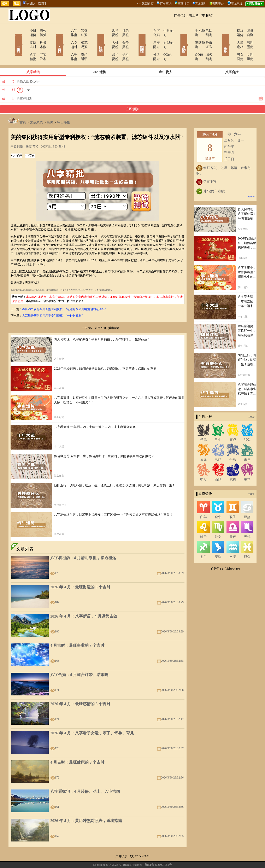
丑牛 (218, 427)
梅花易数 (82, 38)
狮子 (204, 524)
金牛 (218, 504)
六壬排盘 (66, 46)
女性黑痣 (247, 46)
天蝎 (247, 524)
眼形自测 (247, 31)
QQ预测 (189, 46)
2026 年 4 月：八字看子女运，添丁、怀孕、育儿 (92, 720)
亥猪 (247, 466)
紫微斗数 (82, 31)
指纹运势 (231, 31)
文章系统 (36, 109)
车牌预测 (190, 38)
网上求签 (95, 39)
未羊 (247, 447)
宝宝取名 (40, 46)
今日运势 (24, 31)
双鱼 (247, 544)
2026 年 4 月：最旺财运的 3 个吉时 (80, 574)
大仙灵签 (107, 38)
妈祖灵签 (123, 46)
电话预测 (206, 31)
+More (251, 184)
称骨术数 (40, 38)
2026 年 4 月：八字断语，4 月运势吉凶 (84, 603)
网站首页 (12, 39)
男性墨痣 (247, 38)
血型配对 (165, 38)
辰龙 (204, 447)
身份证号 (206, 38)
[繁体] (42, 3)
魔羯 (218, 544)
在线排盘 (54, 39)
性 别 (8, 77)
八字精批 (24, 46)
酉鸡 (218, 466)
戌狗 (233, 466)
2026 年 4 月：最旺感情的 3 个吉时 (80, 691)
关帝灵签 (123, 38)
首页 (23, 109)
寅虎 (233, 427)
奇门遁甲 (82, 46)
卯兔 (247, 427)
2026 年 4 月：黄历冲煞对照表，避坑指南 (86, 808)
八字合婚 (148, 31)
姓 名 (8, 68)
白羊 (204, 504)
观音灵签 (107, 31)
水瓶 (233, 544)
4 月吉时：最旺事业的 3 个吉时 (77, 632)
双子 (233, 504)
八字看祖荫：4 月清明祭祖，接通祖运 (83, 545)
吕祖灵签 (107, 46)
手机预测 (190, 31)
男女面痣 (231, 46)
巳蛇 (218, 447)
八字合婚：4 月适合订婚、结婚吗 (79, 662)
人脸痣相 (231, 38)
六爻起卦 (66, 38)
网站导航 (113, 858)
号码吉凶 (178, 39)
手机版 (29, 3)
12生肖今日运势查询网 (134, 858)
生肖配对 (165, 31)
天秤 (233, 524)
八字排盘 (66, 31)
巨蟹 (247, 504)
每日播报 (64, 109)
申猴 (204, 466)
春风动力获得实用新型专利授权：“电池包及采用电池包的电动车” (64, 296)
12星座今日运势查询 (163, 858)
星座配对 (148, 38)
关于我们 (89, 858)
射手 (204, 544)
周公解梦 (40, 31)
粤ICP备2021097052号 (158, 852)
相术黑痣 (219, 39)
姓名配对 (148, 46)
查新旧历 (184, 4)
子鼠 (204, 427)
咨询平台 (218, 4)
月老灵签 (123, 31)
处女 (218, 524)
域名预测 (206, 46)
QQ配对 (164, 46)
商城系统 (237, 4)
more (251, 403)
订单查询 (166, 4)
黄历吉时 (24, 38)
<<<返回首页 (145, 4)
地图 (179, 858)
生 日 (8, 85)
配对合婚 (137, 39)
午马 (233, 447)
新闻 (50, 109)
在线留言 (101, 858)
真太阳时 (201, 4)
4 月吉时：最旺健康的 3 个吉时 (77, 749)
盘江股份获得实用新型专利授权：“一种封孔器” (52, 303)
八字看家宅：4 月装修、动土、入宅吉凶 (85, 778)
